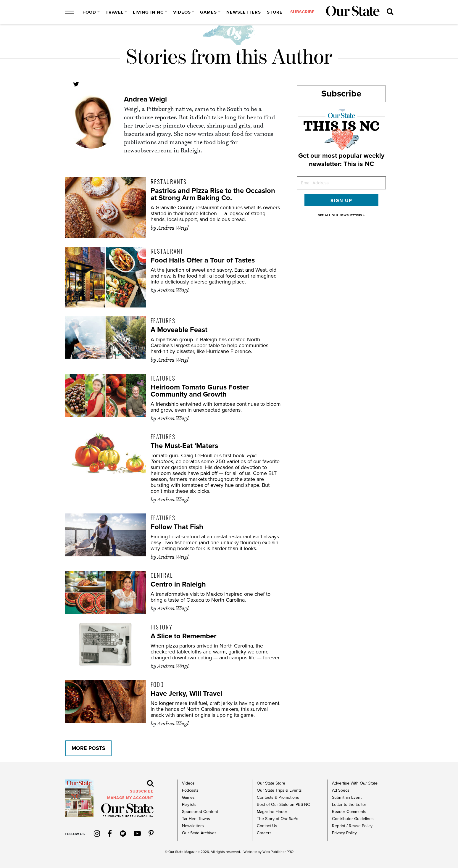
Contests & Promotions (278, 797)
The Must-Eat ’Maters (185, 446)
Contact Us (267, 826)
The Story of (278, 819)
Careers (264, 833)
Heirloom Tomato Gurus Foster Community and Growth (200, 391)
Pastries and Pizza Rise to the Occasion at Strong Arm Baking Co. (213, 194)
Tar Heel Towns (196, 819)
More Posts (88, 748)
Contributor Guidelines (353, 819)
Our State (176, 852)
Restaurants (169, 181)
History (162, 627)
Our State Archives (199, 833)
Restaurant (167, 251)
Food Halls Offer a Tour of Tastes (203, 260)
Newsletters (244, 12)
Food (89, 12)
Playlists (189, 805)
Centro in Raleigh (178, 584)
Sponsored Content (200, 812)
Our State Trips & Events (279, 790)
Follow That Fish (177, 527)
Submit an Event (347, 797)
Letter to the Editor (349, 805)
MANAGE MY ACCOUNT (130, 798)
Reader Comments (349, 812)
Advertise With (355, 783)
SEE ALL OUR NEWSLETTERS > (341, 215)
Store (275, 12)
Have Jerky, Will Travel (187, 694)
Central (162, 575)
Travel (115, 12)
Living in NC (148, 12)
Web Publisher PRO (278, 852)
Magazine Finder (272, 812)
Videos (182, 12)
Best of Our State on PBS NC (283, 805)
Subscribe (341, 94)
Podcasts (190, 790)
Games (208, 12)
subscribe (302, 12)
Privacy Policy (344, 833)
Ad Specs (341, 790)
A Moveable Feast (179, 330)
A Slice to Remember (184, 636)
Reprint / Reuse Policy (352, 826)
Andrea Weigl (145, 99)
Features (163, 321)
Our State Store (271, 783)
